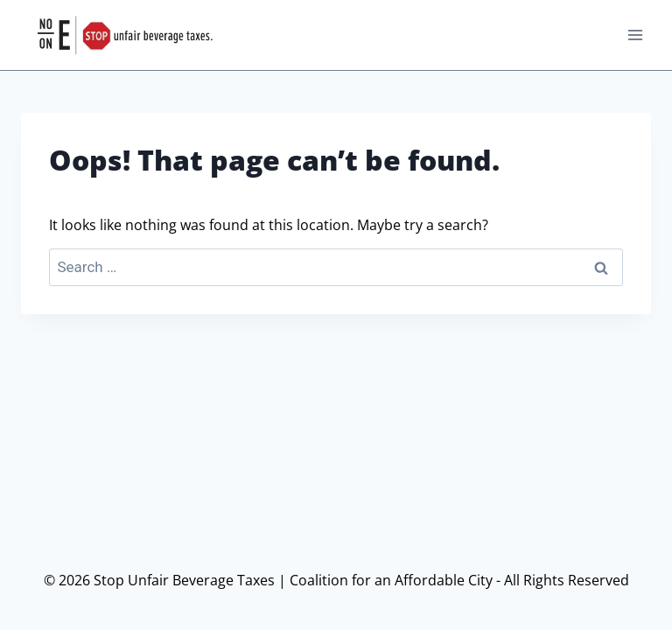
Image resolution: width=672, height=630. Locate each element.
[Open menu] (635, 35)
